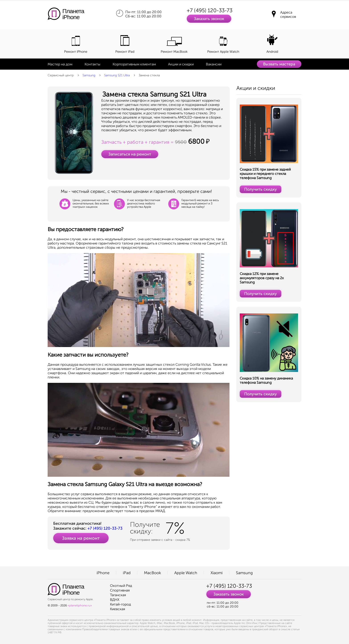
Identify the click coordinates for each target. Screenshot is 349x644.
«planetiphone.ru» (80, 605)
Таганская (118, 595)
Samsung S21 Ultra (117, 75)
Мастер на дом (60, 64)
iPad (127, 573)
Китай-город (120, 604)
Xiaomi (217, 573)
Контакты (92, 64)
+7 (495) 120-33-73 (210, 10)
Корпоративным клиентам (134, 64)
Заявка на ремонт (81, 538)
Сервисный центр (61, 75)
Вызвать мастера (279, 64)
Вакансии (214, 64)
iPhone (103, 573)
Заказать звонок (209, 19)
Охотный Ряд (121, 586)
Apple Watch (186, 573)
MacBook (152, 573)
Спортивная (120, 590)
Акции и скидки (181, 64)
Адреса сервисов (288, 14)
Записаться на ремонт (130, 154)
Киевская (118, 609)
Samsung (89, 75)
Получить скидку (261, 189)
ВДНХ (115, 600)
